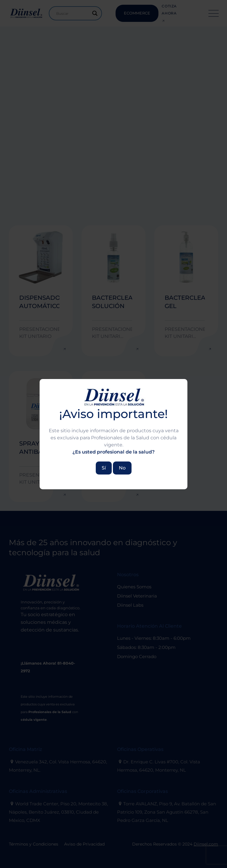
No (122, 468)
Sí (104, 468)
